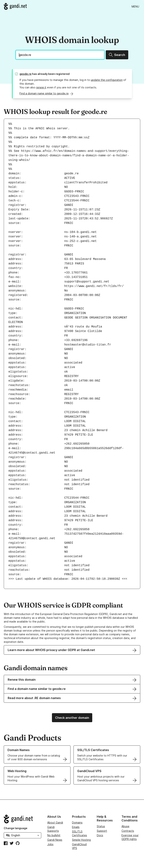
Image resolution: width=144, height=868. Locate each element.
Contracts (128, 831)
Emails (76, 827)
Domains (77, 822)
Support (102, 831)
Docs (100, 835)
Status (101, 826)
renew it (41, 87)
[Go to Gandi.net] (15, 6)
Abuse (125, 826)
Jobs (50, 844)
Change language (16, 828)
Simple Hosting (81, 840)
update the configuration (107, 80)
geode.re (25, 74)
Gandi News (55, 840)
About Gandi (55, 822)
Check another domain (72, 718)
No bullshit (54, 835)
